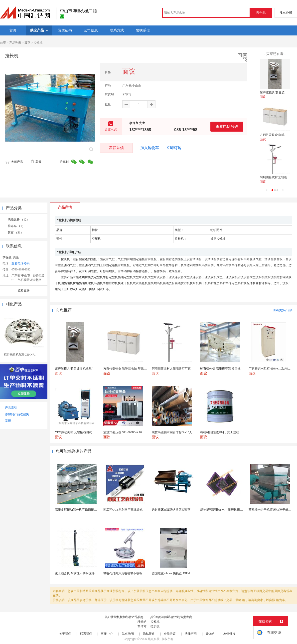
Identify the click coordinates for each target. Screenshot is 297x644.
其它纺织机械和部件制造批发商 (171, 617)
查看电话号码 (227, 126)
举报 (36, 162)
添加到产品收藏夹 (17, 414)
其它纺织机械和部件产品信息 (124, 617)
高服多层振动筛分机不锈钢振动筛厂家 (80, 510)
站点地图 (128, 634)
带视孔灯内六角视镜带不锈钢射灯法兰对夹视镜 (135, 573)
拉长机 (155, 622)
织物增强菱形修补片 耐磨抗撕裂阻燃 (224, 510)
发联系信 (116, 148)
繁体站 (210, 634)
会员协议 (170, 634)
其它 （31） (16, 232)
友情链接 (229, 634)
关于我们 (65, 634)
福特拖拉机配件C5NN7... (20, 355)
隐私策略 (149, 634)
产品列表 (15, 43)
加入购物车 (150, 148)
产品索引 (11, 408)
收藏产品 (14, 162)
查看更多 (24, 290)
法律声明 (191, 634)
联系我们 (86, 634)
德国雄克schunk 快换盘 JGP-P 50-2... (175, 573)
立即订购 (174, 148)
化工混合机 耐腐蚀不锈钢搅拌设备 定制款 (83, 573)
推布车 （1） (16, 226)
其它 (27, 43)
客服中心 (107, 634)
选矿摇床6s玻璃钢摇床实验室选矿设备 (177, 510)
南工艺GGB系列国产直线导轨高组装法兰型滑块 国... (138, 510)
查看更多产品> (283, 310)
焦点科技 (154, 639)
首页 (3, 43)
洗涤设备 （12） (19, 219)
